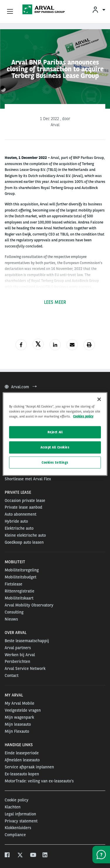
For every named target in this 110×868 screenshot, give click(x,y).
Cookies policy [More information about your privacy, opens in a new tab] (83, 416)
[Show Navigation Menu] (10, 12)
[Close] (99, 399)
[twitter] (20, 856)
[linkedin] (45, 856)
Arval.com (21, 387)
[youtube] (33, 856)
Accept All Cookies (55, 447)
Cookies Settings (55, 462)
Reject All (55, 432)
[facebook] (7, 856)
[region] (55, 434)
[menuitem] (99, 9)
